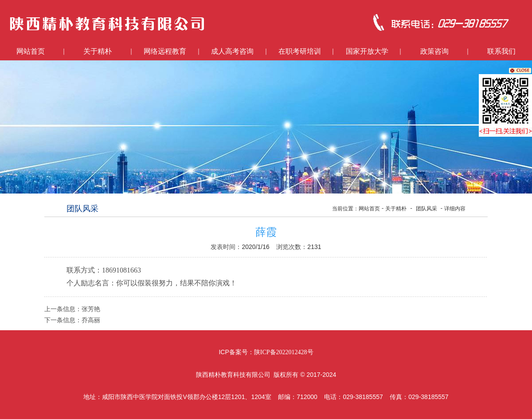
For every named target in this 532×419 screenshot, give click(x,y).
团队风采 (426, 209)
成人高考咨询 (232, 51)
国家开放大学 (367, 51)
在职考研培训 (300, 51)
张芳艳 (91, 309)
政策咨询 (434, 51)
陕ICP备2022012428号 (284, 352)
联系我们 (501, 51)
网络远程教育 (165, 51)
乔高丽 (91, 320)
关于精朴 (98, 51)
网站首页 (31, 51)
